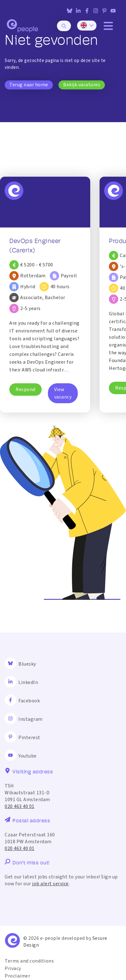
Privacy (13, 968)
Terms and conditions (29, 961)
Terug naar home (29, 85)
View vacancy (63, 393)
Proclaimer (17, 976)
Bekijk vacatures (82, 85)
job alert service (50, 884)
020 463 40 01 (20, 806)
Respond (26, 390)
